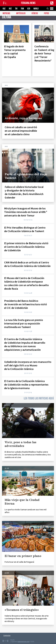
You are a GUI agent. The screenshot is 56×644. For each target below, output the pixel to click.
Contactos (7, 635)
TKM (22, 9)
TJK (16, 9)
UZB (29, 9)
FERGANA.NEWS (28, 3)
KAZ (4, 9)
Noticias (6, 14)
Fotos (47, 14)
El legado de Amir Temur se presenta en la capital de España (15, 52)
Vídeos (35, 14)
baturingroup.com (23, 642)
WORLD (36, 9)
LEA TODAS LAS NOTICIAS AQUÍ (39, 398)
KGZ (10, 9)
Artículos (21, 14)
